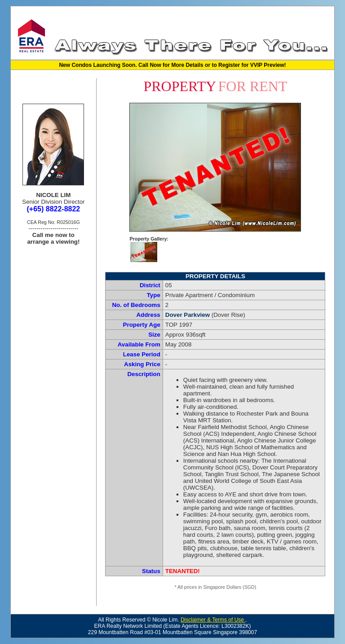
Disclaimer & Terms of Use (213, 620)
